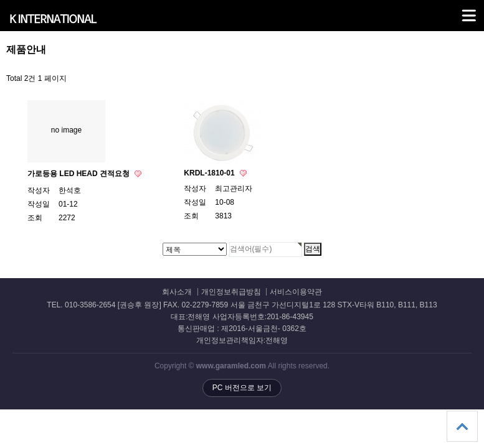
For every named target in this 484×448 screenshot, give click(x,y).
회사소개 (177, 292)
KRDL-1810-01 (210, 173)
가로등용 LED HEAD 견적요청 (79, 174)
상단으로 (462, 426)
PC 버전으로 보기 (242, 388)
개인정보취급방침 (231, 292)
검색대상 (0, 44)
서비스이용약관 (296, 292)
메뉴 (453, 10)
